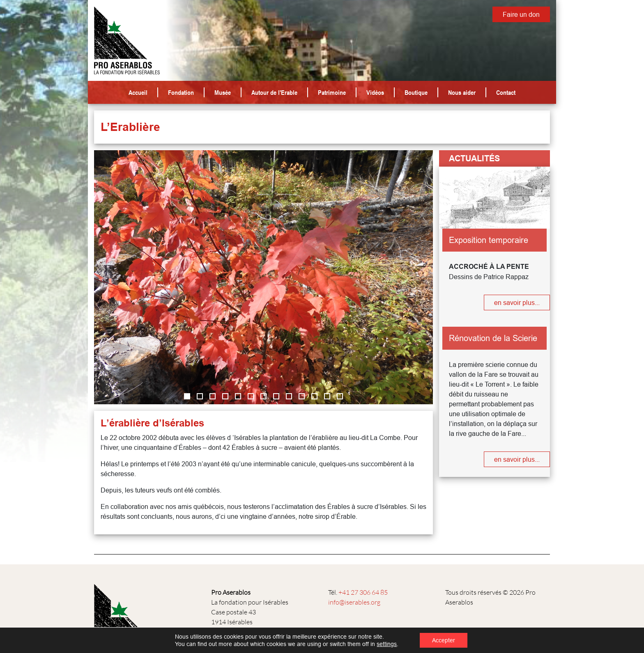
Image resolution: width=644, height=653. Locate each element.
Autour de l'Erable (274, 92)
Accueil (138, 92)
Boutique (416, 92)
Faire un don (521, 14)
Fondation (181, 92)
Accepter (444, 640)
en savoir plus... (517, 302)
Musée (223, 92)
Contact (506, 92)
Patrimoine (332, 92)
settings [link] (387, 644)
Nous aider (462, 92)
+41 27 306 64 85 (363, 592)
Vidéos (375, 92)
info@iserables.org (354, 602)
